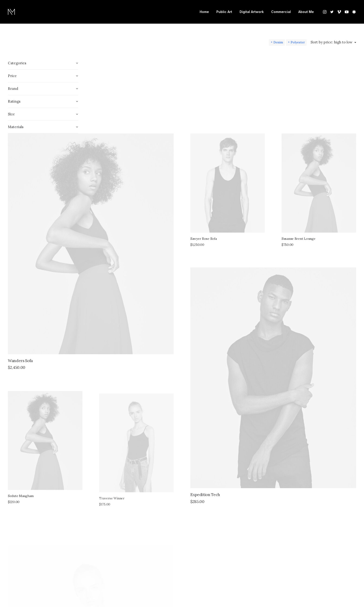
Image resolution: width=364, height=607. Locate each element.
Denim (278, 42)
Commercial (281, 12)
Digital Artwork (252, 12)
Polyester (298, 42)
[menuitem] (204, 12)
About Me (306, 12)
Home (204, 12)
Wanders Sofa (107, 230)
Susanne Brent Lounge (320, 137)
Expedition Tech (249, 335)
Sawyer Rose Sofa (247, 137)
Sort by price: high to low (331, 42)
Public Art (224, 12)
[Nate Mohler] (11, 12)
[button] (325, 12)
